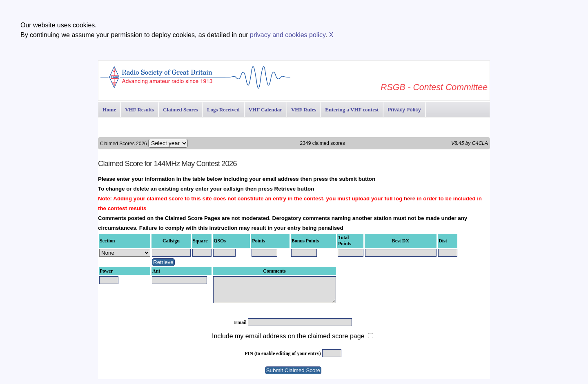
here (410, 199)
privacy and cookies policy (288, 35)
